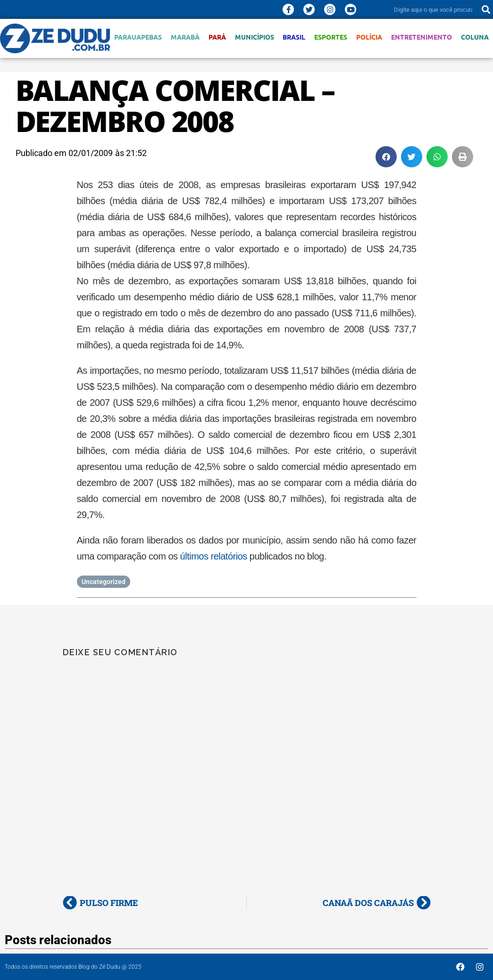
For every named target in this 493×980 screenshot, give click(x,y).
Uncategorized (104, 582)
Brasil (294, 37)
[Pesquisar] (486, 9)
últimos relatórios (214, 556)
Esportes (331, 37)
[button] (386, 157)
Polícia (369, 37)
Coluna (475, 37)
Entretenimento (422, 37)
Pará (217, 37)
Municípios (255, 37)
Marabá (185, 37)
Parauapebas (138, 37)
